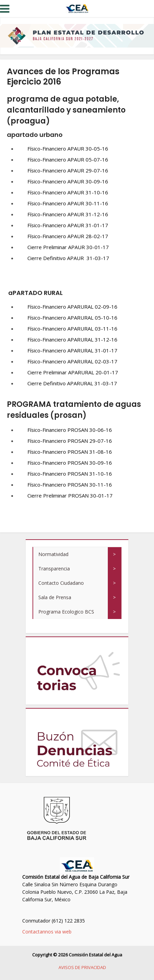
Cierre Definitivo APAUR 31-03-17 (68, 258)
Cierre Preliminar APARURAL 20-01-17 (73, 372)
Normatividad (53, 554)
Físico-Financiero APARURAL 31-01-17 (72, 350)
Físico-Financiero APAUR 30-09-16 (68, 181)
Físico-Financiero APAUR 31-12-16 (68, 214)
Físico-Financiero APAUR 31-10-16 (68, 192)
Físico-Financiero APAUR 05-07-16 (68, 159)
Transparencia (54, 569)
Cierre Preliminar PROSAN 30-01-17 (70, 495)
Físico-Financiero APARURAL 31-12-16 (72, 339)
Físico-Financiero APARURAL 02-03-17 (72, 361)
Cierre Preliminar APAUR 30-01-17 (68, 247)
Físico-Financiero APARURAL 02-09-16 (72, 307)
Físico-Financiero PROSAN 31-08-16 (70, 452)
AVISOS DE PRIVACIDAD (82, 967)
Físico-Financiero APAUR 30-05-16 (68, 149)
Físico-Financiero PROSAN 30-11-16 (70, 485)
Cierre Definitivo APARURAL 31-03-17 (72, 383)
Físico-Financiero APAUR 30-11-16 (68, 203)
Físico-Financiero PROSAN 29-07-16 (70, 441)
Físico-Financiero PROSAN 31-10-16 (70, 474)
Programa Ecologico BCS (66, 612)
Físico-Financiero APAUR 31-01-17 (68, 225)
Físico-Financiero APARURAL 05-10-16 (72, 318)
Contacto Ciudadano (61, 583)
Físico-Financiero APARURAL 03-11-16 (72, 328)
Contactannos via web (47, 932)
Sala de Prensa (55, 597)
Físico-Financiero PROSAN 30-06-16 (70, 430)
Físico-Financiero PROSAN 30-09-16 (70, 463)
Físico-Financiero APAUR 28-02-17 (68, 236)
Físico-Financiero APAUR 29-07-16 (68, 170)
